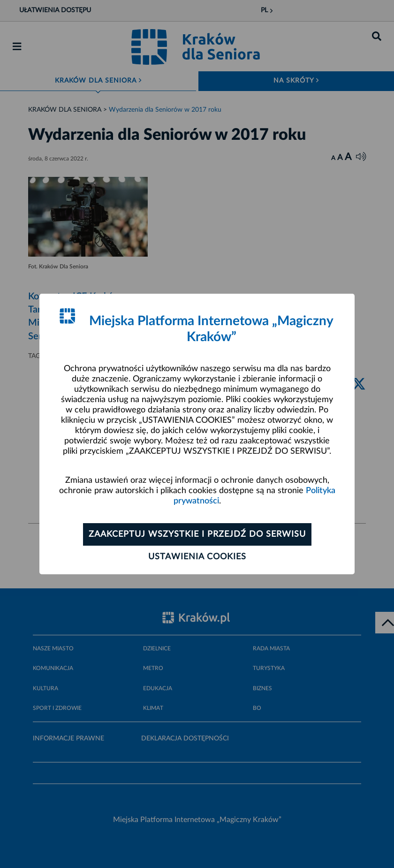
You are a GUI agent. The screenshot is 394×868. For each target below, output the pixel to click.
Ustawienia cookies (197, 557)
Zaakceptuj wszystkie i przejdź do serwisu (197, 534)
